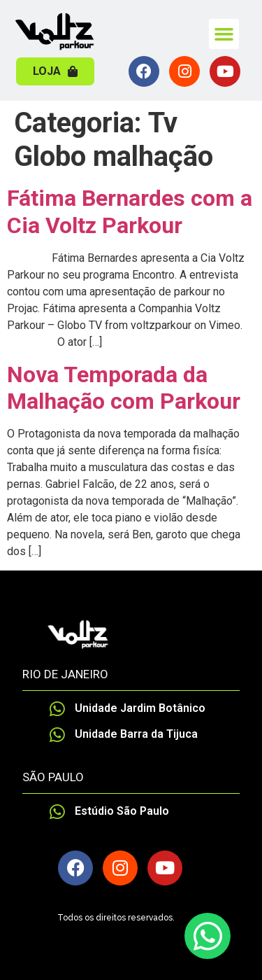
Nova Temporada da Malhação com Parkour (124, 388)
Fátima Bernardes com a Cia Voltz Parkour (130, 211)
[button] (224, 34)
